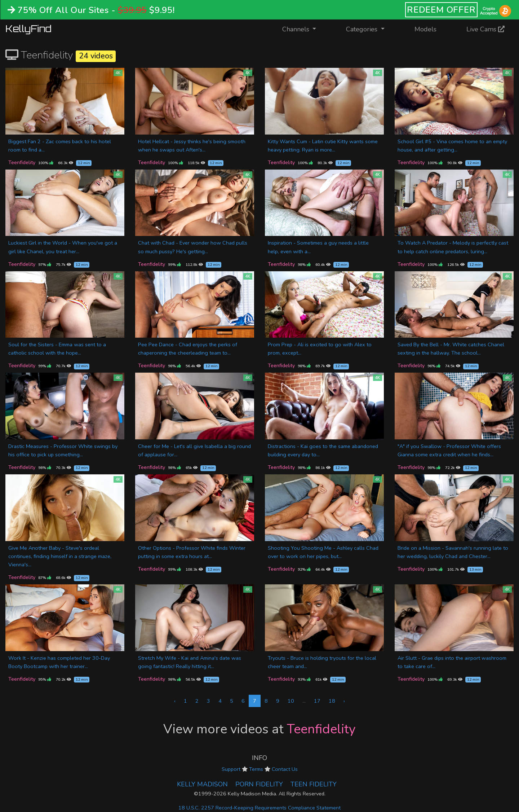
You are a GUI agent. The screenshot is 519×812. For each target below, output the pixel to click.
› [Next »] (344, 701)
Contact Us (285, 769)
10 (291, 701)
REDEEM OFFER (441, 10)
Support (231, 769)
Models (425, 29)
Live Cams (485, 29)
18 (332, 701)
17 (317, 701)
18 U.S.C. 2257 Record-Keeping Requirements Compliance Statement (259, 808)
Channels (304, 29)
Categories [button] (363, 29)
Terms (256, 769)
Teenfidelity (22, 162)
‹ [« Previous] (175, 701)
